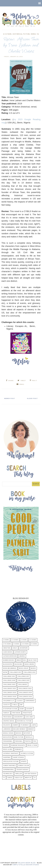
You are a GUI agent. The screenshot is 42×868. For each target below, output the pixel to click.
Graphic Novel (9, 721)
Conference (30, 701)
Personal (19, 741)
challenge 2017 (23, 676)
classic (20, 701)
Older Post (32, 399)
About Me (7, 648)
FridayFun (27, 713)
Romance (18, 749)
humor (15, 725)
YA (38, 34)
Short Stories (19, 757)
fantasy (6, 713)
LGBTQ (34, 725)
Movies (19, 733)
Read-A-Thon (32, 745)
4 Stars (16, 644)
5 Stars (34, 644)
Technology (8, 774)
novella (29, 737)
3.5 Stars (33, 640)
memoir (31, 729)
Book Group (24, 668)
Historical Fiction (21, 34)
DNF (21, 705)
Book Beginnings (10, 668)
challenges (23, 685)
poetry (6, 745)
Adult (15, 648)
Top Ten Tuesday (31, 774)
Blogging (18, 664)
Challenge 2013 (9, 676)
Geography (19, 717)
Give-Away (29, 717)
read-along (8, 749)
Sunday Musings (9, 766)
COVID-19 (6, 705)
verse (33, 34)
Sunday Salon (24, 766)
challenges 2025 (10, 697)
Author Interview (10, 656)
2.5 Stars (15, 640)
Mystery (27, 733)
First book (16, 713)
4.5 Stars (7, 34)
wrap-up (28, 778)
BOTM (5, 672)
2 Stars (6, 640)
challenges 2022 (25, 689)
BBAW (19, 660)
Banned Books (9, 660)
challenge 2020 (9, 685)
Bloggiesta (8, 664)
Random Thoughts (18, 745)
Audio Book (8, 652)
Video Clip (19, 778)
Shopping (7, 757)
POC (35, 741)
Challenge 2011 (15, 672)
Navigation (7, 737)
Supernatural (9, 770)
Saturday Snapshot (11, 753)
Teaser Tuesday (23, 770)
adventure (24, 648)
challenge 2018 (9, 680)
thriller (19, 774)
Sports (24, 762)
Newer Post (10, 399)
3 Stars (24, 640)
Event (22, 709)
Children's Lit (9, 701)
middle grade (8, 733)
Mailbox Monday (20, 729)
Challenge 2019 (24, 680)
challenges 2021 (10, 689)
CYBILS (15, 705)
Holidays (7, 725)
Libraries (7, 729)
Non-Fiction (19, 737)
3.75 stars (7, 644)
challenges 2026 (26, 697)
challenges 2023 (10, 693)
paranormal (8, 741)
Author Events (20, 652)
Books (33, 668)
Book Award (29, 664)
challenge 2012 (30, 672)
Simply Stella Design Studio (26, 865)
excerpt (30, 709)
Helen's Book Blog (27, 863)
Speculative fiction (11, 762)
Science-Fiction (27, 753)
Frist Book (7, 717)
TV (4, 778)
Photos (28, 741)
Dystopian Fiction (10, 709)
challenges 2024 (25, 693)
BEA (25, 660)
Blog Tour (33, 660)
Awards (22, 656)
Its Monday (25, 725)
